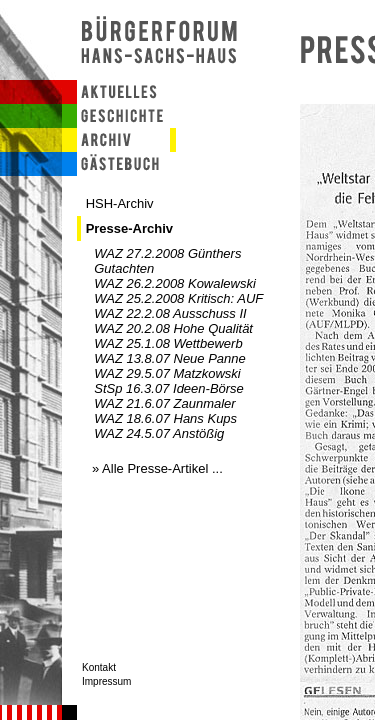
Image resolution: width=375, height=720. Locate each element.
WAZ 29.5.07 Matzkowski (167, 373)
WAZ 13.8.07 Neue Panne (170, 358)
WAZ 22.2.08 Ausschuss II (170, 313)
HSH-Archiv (120, 203)
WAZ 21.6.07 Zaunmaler (164, 403)
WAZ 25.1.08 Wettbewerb (168, 343)
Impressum (106, 681)
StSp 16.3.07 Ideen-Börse (169, 388)
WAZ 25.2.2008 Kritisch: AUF (178, 298)
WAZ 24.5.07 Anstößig (159, 433)
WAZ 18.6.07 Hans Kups (165, 418)
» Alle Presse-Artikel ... (157, 468)
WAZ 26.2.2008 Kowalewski (175, 283)
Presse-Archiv (129, 228)
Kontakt (99, 667)
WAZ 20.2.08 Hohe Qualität (173, 328)
